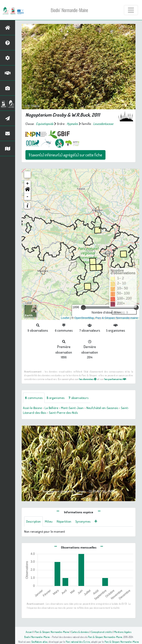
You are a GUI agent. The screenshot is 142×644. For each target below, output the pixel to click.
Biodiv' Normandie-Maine (69, 10)
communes (34, 398)
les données (88, 379)
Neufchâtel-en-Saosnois (102, 408)
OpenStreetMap (84, 318)
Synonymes (83, 521)
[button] (27, 190)
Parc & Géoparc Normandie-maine (117, 318)
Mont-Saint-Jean (72, 408)
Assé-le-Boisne (32, 408)
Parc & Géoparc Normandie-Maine (52, 632)
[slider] (83, 308)
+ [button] (28, 184)
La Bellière (51, 408)
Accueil (29, 632)
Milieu (49, 521)
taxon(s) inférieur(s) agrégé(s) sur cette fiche (65, 155)
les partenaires (115, 379)
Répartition (64, 521)
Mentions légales (123, 632)
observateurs (78, 398)
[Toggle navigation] (131, 10)
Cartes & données (80, 632)
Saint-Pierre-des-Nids (63, 413)
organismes (56, 398)
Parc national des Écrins (78, 642)
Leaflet (65, 318)
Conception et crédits (102, 632)
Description (33, 521)
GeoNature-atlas (39, 642)
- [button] (28, 197)
